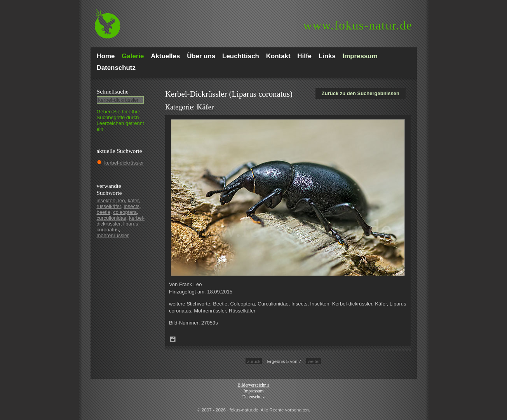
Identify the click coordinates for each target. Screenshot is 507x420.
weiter (314, 361)
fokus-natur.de (358, 25)
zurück (254, 361)
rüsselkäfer (109, 206)
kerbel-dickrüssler (124, 163)
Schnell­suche (113, 91)
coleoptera (125, 212)
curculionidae (112, 218)
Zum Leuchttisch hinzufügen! (173, 339)
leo (121, 200)
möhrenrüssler (113, 235)
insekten (106, 200)
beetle (104, 212)
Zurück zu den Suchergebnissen (361, 93)
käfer (133, 200)
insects (132, 206)
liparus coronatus (118, 227)
